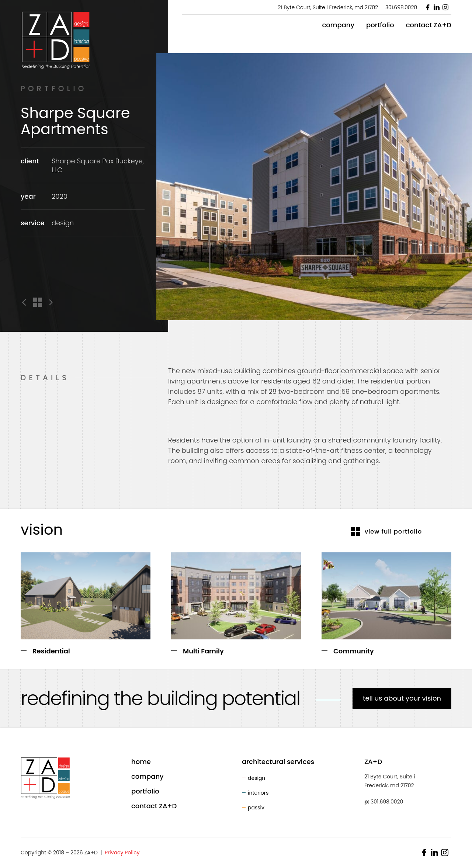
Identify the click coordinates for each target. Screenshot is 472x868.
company (338, 25)
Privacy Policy (122, 853)
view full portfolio (387, 532)
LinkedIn (437, 7)
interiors (258, 793)
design (256, 778)
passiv (256, 808)
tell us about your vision (402, 698)
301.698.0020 (401, 7)
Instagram (445, 7)
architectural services (278, 762)
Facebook (428, 7)
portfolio (380, 25)
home (141, 762)
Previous (25, 302)
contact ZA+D (429, 25)
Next (49, 302)
